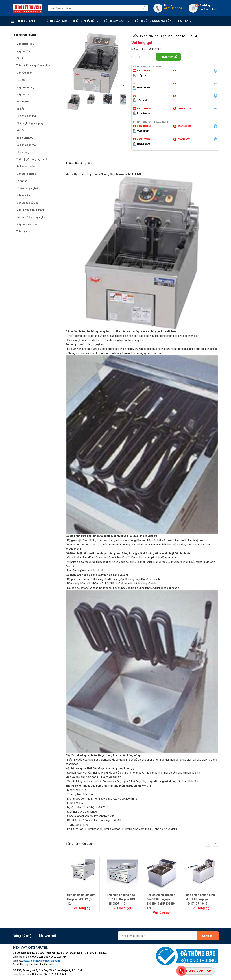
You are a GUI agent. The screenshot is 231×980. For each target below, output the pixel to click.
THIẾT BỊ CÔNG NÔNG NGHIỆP (152, 21)
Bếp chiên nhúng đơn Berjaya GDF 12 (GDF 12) (81, 899)
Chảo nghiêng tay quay (30, 123)
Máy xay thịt (23, 195)
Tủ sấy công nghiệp (28, 188)
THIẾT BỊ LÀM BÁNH (114, 21)
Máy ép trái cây (25, 44)
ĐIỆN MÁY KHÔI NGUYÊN (30, 947)
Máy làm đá (23, 51)
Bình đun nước (25, 138)
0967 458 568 (40, 974)
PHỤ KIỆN (183, 21)
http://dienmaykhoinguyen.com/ (42, 961)
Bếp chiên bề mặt (26, 145)
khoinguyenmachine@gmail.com (39, 964)
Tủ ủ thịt (21, 80)
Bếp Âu (20, 109)
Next (123, 86)
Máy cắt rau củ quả (27, 203)
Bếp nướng (23, 152)
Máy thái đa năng (26, 174)
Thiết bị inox (23, 232)
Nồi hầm (21, 130)
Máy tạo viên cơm (27, 224)
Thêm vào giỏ (169, 57)
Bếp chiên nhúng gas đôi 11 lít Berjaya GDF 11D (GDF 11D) (121, 899)
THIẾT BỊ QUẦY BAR (54, 21)
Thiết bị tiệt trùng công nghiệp (34, 66)
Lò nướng (22, 181)
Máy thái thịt (23, 94)
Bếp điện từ (23, 102)
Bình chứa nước (26, 167)
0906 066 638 (59, 974)
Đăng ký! (208, 936)
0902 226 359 (59, 957)
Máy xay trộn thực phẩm (30, 210)
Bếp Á (20, 58)
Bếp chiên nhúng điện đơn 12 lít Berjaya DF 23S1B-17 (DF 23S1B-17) (161, 901)
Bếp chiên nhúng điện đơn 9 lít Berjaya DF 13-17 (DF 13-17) (200, 899)
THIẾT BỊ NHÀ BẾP (84, 21)
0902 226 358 (40, 957)
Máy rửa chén (24, 73)
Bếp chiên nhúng (26, 116)
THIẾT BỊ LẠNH (27, 21)
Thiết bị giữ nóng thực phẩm (33, 159)
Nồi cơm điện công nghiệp (32, 217)
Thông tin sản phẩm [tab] (79, 163)
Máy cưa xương (25, 87)
